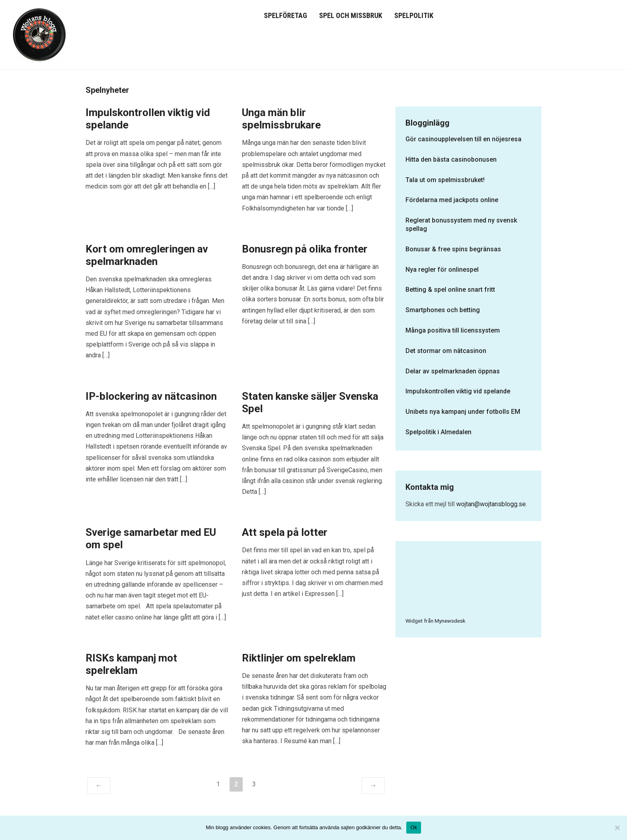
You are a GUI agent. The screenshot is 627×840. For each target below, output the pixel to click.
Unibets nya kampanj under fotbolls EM (463, 412)
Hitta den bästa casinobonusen (451, 159)
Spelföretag (286, 15)
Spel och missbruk (351, 15)
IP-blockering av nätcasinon (151, 396)
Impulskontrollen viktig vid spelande (458, 391)
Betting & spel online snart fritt (450, 290)
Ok (414, 827)
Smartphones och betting (443, 310)
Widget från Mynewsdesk (435, 621)
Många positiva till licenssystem (453, 330)
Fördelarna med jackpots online (452, 200)
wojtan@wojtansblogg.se (491, 504)
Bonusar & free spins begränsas (453, 249)
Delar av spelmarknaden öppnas (453, 371)
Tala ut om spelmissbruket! (445, 180)
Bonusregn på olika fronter (305, 249)
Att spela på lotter (285, 532)
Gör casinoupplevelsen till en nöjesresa (463, 139)
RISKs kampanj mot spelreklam (131, 664)
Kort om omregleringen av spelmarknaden (147, 255)
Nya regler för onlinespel (442, 270)
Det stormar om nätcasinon (446, 351)
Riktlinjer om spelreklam (299, 658)
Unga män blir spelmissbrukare (281, 119)
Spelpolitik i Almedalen (438, 432)
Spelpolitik (414, 15)
